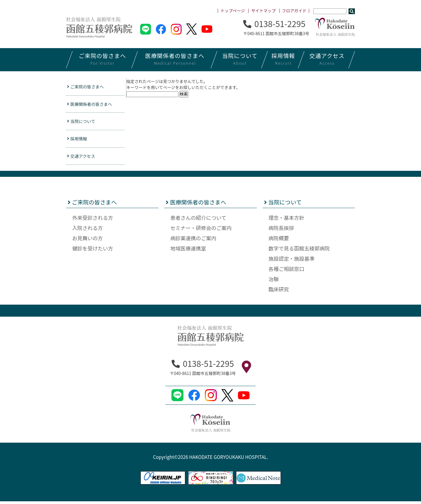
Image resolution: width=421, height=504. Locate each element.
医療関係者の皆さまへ (92, 105)
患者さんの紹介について (198, 220)
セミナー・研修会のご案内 (201, 230)
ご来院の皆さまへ (88, 87)
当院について (83, 123)
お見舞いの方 (88, 240)
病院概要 (279, 240)
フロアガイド (294, 11)
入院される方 (88, 230)
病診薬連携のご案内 (193, 240)
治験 (274, 281)
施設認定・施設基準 (292, 261)
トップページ (233, 11)
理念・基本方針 (286, 220)
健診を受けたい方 (93, 251)
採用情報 (78, 140)
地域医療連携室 (188, 251)
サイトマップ (263, 11)
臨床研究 (279, 292)
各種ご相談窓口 (286, 271)
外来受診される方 (93, 220)
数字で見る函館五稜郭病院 (299, 251)
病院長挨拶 (281, 230)
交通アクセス (83, 158)
